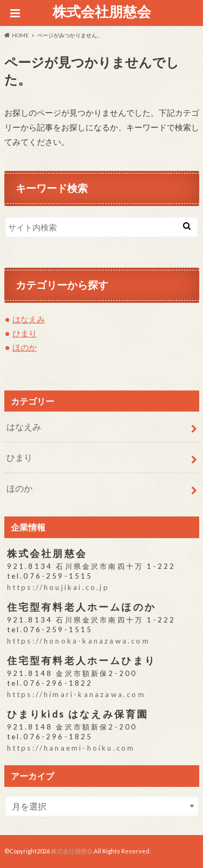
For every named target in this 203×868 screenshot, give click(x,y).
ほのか (25, 347)
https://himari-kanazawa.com (76, 694)
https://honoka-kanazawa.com (78, 641)
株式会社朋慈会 (102, 11)
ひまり (25, 333)
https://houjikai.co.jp (58, 587)
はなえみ (29, 319)
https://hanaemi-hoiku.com (71, 748)
